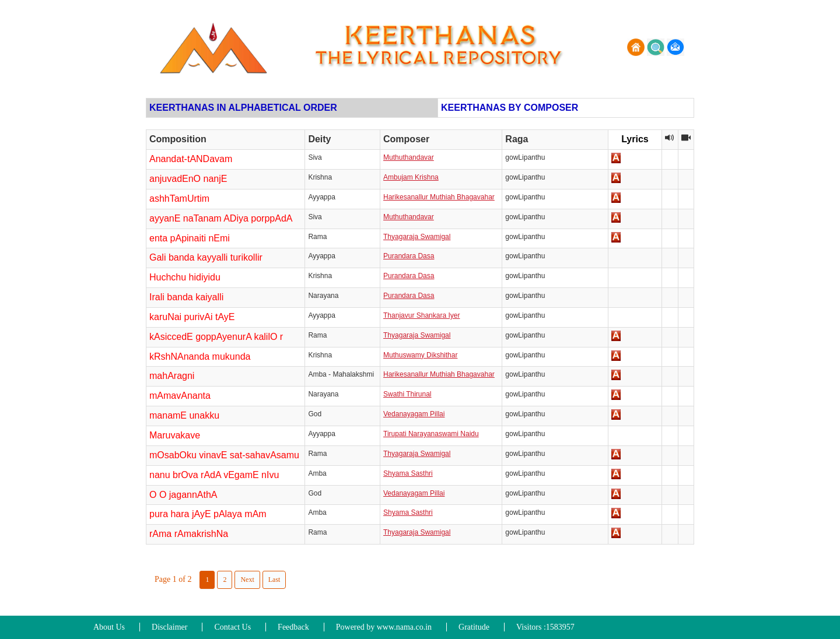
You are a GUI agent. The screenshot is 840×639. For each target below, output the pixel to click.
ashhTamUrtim (179, 199)
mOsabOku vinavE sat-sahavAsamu (224, 455)
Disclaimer (169, 627)
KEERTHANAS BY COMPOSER (510, 108)
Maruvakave (175, 435)
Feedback (293, 627)
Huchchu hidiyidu (185, 277)
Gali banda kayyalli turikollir (206, 257)
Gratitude (474, 627)
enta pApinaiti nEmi (190, 238)
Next (247, 580)
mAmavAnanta (180, 396)
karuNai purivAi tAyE (192, 317)
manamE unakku (184, 415)
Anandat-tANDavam (191, 159)
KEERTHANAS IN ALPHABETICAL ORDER (243, 108)
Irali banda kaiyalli (186, 297)
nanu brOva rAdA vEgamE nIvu (214, 475)
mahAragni (172, 376)
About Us (109, 627)
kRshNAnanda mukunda (200, 357)
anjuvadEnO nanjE (188, 179)
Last (274, 580)
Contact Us (232, 627)
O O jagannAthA (183, 495)
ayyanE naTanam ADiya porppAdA (221, 218)
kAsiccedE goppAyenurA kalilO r (216, 337)
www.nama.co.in (404, 627)
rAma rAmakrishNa (189, 534)
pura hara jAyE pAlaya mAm (208, 514)
